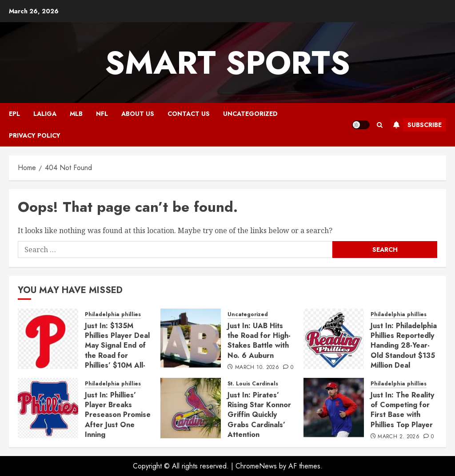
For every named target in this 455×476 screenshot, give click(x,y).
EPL (14, 114)
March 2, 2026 (399, 437)
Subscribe (416, 125)
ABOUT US (138, 114)
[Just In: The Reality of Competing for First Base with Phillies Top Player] (334, 408)
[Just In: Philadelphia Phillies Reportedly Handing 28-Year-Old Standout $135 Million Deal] (334, 339)
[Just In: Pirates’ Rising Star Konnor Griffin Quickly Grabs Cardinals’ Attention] (191, 408)
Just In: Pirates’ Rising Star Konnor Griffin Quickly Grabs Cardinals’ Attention (259, 415)
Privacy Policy (35, 135)
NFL (102, 114)
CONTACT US (189, 114)
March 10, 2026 (257, 368)
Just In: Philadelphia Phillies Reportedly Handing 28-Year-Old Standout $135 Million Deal (404, 346)
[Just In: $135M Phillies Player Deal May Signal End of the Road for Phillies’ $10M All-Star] (48, 339)
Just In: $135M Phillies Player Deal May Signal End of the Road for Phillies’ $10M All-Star (117, 351)
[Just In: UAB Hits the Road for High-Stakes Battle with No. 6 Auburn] (191, 339)
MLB (76, 114)
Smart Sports (227, 63)
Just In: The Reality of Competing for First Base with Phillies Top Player (402, 410)
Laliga (45, 114)
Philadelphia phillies (113, 315)
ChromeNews (256, 466)
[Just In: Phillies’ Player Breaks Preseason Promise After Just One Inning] (48, 408)
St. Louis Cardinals (253, 384)
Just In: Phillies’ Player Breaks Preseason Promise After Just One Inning (118, 415)
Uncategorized (250, 114)
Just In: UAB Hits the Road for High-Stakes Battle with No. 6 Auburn (259, 341)
